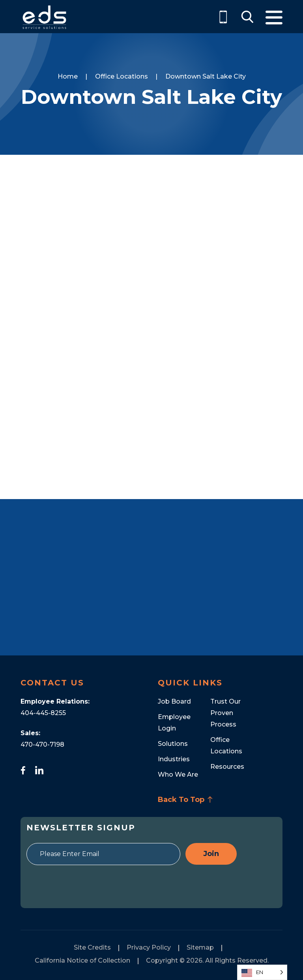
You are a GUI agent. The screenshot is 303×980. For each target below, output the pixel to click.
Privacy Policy (149, 947)
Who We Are (178, 774)
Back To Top (185, 800)
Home (68, 76)
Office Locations (122, 76)
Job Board (174, 701)
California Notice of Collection (82, 960)
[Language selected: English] (262, 972)
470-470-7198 (42, 744)
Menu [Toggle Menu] (274, 18)
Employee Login (174, 723)
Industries (174, 759)
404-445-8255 (43, 713)
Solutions (173, 744)
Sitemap (200, 947)
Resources (227, 767)
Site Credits (92, 947)
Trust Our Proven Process (225, 713)
